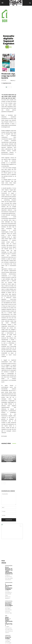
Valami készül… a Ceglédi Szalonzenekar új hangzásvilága (9, 602)
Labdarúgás (8, 616)
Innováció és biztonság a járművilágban (9, 458)
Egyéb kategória (9, 435)
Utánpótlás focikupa (8, 618)
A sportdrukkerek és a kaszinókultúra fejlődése (9, 441)
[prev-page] (2, 464)
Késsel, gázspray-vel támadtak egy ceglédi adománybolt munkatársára (9, 551)
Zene (6, 596)
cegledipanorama (7, 64)
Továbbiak (6, 628)
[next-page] (5, 464)
